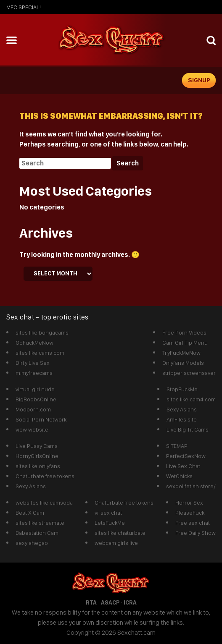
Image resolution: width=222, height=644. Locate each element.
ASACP (110, 602)
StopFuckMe (182, 389)
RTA (91, 602)
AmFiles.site (182, 419)
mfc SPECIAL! (24, 7)
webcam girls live (116, 543)
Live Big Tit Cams (188, 429)
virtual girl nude (35, 389)
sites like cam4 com (191, 399)
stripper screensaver (189, 373)
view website (32, 429)
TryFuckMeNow (181, 353)
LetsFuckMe (110, 523)
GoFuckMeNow (34, 343)
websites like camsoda (44, 503)
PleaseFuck (190, 513)
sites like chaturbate (120, 533)
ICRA (130, 602)
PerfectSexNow (186, 456)
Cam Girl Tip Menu (185, 343)
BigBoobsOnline (36, 399)
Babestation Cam (37, 533)
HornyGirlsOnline (37, 456)
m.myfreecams (34, 373)
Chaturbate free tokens (45, 476)
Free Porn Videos (184, 332)
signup (199, 80)
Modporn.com (33, 409)
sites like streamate (40, 523)
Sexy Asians (182, 409)
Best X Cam (30, 513)
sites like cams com (40, 353)
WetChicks (179, 476)
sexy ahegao (32, 543)
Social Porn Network (41, 419)
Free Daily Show (196, 533)
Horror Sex (189, 503)
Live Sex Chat (183, 466)
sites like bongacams (42, 332)
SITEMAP (177, 446)
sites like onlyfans (38, 466)
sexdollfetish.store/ (191, 486)
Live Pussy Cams (37, 446)
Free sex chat (193, 523)
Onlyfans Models (183, 363)
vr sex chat (108, 513)
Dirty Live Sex (33, 363)
